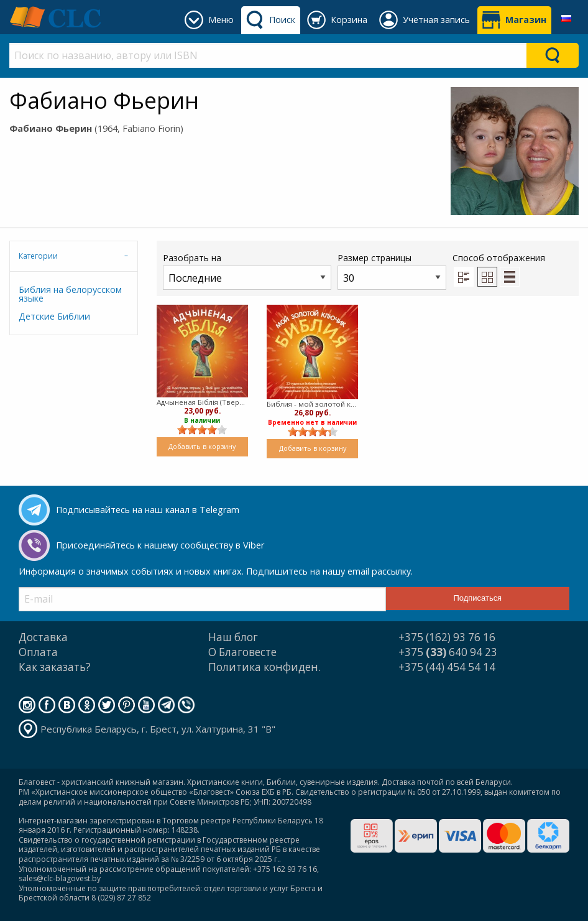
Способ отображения (499, 269)
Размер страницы (392, 271)
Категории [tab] (38, 256)
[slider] (202, 430)
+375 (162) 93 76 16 (447, 637)
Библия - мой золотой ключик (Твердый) (312, 404)
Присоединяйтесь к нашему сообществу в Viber (160, 545)
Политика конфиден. (264, 667)
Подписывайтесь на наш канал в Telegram (148, 510)
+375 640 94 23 (448, 652)
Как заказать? (55, 667)
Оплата (38, 652)
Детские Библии (54, 316)
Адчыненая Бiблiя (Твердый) (202, 402)
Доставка (43, 637)
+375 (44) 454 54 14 (447, 667)
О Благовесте (242, 652)
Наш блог (233, 637)
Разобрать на (247, 271)
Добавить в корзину (202, 446)
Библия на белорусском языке (70, 294)
